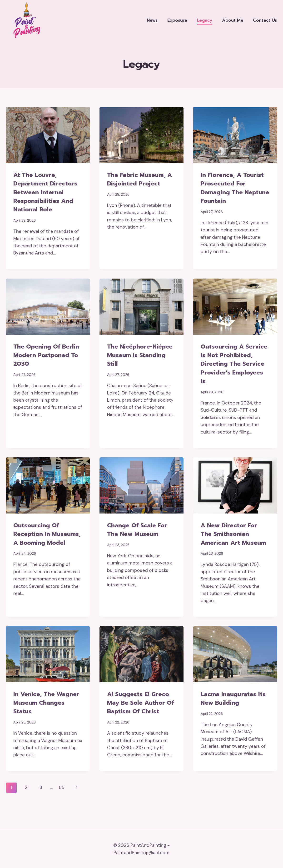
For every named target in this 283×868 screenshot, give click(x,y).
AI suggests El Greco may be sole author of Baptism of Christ (140, 720)
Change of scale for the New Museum (139, 538)
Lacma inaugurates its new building (235, 716)
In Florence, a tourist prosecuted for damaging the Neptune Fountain (234, 188)
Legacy (205, 20)
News (152, 20)
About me (233, 20)
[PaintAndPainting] (25, 20)
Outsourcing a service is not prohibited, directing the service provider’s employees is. (233, 368)
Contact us (265, 20)
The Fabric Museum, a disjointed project (141, 179)
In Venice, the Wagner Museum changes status (39, 720)
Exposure (177, 20)
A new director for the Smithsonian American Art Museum (230, 547)
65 (62, 805)
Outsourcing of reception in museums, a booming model (47, 547)
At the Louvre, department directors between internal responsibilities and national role (47, 192)
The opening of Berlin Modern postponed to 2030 (44, 355)
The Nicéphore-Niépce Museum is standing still (141, 355)
